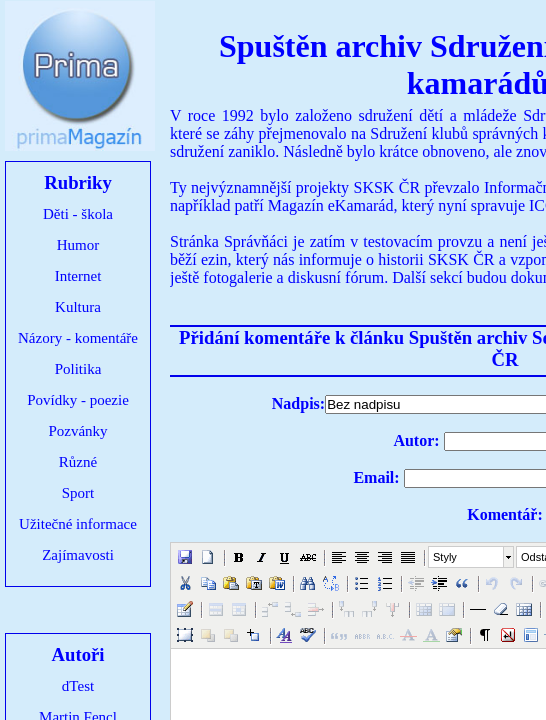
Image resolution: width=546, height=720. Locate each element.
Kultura (78, 307)
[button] (185, 557)
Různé (78, 462)
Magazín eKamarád (331, 205)
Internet (78, 276)
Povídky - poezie (78, 400)
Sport (78, 493)
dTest (78, 686)
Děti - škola (78, 214)
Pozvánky (77, 431)
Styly (445, 557)
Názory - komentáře (78, 338)
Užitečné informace (78, 524)
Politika (78, 369)
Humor (78, 245)
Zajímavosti (78, 555)
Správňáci (256, 241)
